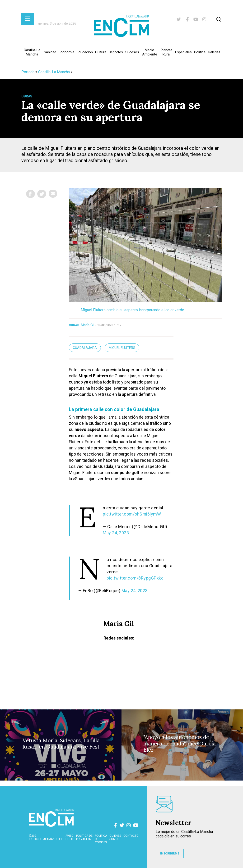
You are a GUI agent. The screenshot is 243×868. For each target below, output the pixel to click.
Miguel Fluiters (122, 348)
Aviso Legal (70, 837)
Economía (66, 52)
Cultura (101, 52)
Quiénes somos (115, 837)
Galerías (214, 52)
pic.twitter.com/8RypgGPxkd (135, 578)
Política (200, 52)
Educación (85, 52)
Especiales (183, 52)
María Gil (88, 325)
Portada (28, 72)
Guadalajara (85, 348)
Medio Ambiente (150, 52)
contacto (131, 836)
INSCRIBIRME (170, 854)
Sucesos (132, 52)
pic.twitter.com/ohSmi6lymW (132, 514)
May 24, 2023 (116, 533)
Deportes (116, 52)
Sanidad (50, 52)
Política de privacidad (84, 837)
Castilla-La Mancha (32, 52)
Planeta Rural (166, 52)
